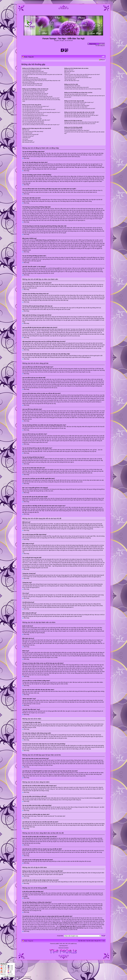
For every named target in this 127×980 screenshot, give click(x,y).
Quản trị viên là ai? (69, 70)
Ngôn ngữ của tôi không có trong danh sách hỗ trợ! (35, 95)
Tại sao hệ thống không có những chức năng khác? (77, 130)
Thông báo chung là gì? (28, 136)
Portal (26, 57)
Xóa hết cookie (90, 940)
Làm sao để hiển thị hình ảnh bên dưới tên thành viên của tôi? (37, 97)
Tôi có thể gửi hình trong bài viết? (30, 134)
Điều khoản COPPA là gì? (29, 82)
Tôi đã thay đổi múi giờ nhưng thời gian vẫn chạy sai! (35, 93)
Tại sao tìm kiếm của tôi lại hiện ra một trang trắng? (77, 105)
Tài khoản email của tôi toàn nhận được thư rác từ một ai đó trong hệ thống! (83, 89)
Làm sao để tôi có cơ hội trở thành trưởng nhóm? (76, 76)
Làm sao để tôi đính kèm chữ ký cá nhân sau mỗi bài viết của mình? (39, 109)
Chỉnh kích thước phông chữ (103, 57)
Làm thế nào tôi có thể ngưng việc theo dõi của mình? (77, 117)
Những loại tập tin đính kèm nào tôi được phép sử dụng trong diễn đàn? (82, 122)
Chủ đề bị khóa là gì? (28, 141)
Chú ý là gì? (25, 139)
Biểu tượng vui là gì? (27, 133)
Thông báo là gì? (26, 138)
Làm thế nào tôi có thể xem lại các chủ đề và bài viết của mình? (80, 109)
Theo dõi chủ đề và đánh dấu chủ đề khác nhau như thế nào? (79, 114)
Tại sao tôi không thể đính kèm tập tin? (32, 117)
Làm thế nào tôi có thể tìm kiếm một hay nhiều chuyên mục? (79, 102)
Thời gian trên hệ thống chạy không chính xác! (34, 92)
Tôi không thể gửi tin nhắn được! (72, 86)
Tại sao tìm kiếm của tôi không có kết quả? (75, 104)
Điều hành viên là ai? (69, 71)
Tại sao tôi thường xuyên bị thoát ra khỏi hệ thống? (35, 73)
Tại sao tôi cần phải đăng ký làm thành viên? (33, 71)
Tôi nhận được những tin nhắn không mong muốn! (76, 87)
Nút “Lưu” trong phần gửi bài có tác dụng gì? (33, 122)
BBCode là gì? (26, 130)
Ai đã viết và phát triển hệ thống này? (73, 129)
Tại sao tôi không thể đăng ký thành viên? (32, 84)
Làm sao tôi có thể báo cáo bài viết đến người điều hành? (36, 120)
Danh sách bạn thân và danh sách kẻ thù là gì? (76, 94)
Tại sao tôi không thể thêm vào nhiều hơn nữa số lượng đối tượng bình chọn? (41, 112)
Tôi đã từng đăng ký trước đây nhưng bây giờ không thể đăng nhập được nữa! (41, 81)
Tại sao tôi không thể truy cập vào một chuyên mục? (35, 115)
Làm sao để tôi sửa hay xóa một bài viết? (32, 108)
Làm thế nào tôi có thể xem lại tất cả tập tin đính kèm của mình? (80, 124)
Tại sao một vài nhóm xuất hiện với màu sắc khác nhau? (78, 78)
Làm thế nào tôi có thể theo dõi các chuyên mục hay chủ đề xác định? (81, 115)
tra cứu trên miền (84, 919)
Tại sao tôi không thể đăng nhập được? (32, 70)
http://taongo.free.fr (64, 945)
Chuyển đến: (60, 935)
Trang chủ (31, 57)
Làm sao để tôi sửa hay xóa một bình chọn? (33, 114)
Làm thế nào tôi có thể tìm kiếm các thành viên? (76, 107)
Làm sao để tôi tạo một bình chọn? (31, 111)
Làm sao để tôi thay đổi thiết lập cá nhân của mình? (35, 90)
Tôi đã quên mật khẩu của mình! (30, 78)
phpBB (57, 943)
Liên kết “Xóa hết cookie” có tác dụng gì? (32, 85)
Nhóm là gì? (67, 73)
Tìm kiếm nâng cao (100, 46)
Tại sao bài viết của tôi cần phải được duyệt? (33, 123)
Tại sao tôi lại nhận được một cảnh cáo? (32, 119)
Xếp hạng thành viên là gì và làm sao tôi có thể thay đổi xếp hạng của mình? (41, 98)
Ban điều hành (82, 940)
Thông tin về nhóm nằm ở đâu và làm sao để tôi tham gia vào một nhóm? (82, 74)
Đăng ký (103, 60)
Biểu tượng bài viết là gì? (28, 142)
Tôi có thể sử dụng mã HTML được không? (33, 131)
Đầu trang (26, 158)
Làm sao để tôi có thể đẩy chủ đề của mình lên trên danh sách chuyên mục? (41, 125)
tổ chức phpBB (85, 893)
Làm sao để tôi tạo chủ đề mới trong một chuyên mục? (36, 106)
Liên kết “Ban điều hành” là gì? (72, 81)
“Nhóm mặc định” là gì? (70, 79)
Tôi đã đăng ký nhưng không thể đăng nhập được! (34, 79)
